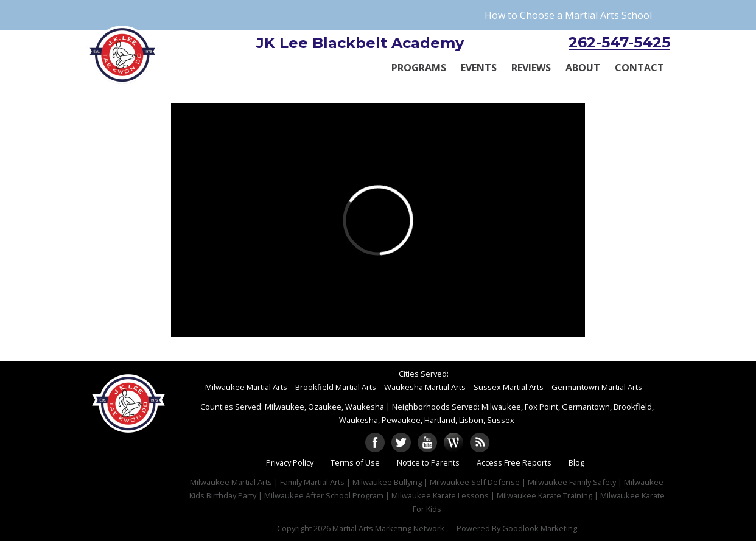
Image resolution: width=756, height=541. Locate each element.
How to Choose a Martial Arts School (568, 15)
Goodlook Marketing (540, 528)
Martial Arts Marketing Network (388, 528)
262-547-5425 (619, 42)
